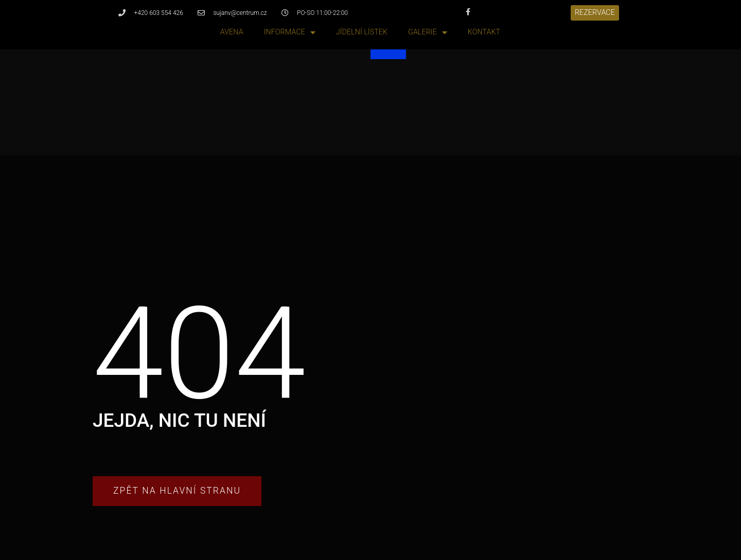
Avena (232, 32)
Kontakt (484, 32)
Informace (290, 33)
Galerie (428, 33)
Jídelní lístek (362, 32)
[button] (595, 13)
